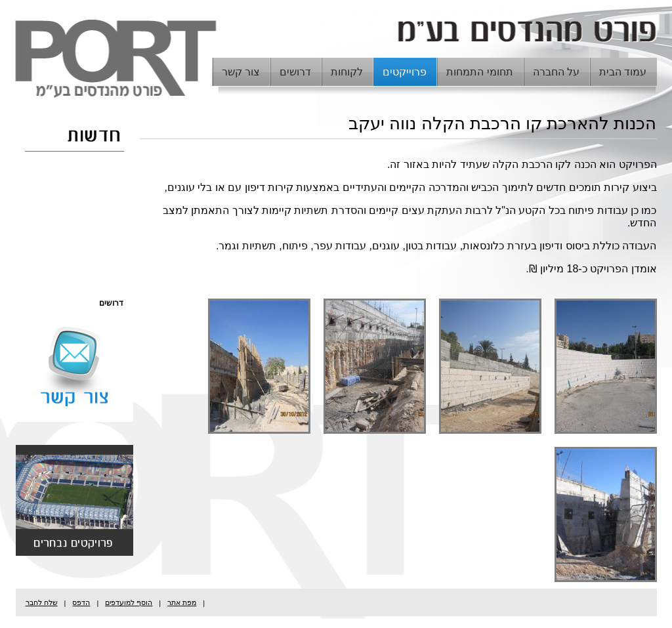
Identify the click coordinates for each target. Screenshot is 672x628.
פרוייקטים (405, 72)
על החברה (556, 72)
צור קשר (241, 72)
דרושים (295, 72)
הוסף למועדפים (129, 602)
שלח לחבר (42, 602)
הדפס (81, 602)
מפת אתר (182, 602)
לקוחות (347, 72)
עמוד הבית (623, 72)
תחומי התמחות (479, 72)
